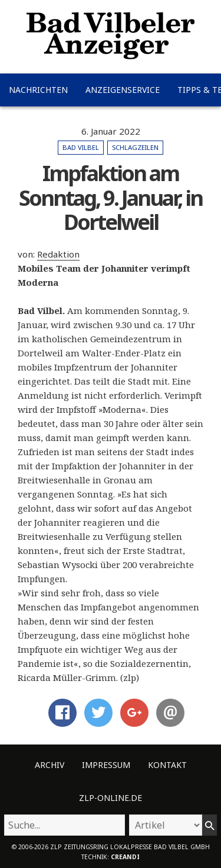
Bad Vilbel (81, 147)
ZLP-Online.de (111, 798)
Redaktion (58, 254)
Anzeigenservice (123, 90)
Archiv (50, 765)
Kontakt (167, 765)
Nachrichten (38, 90)
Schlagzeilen (135, 147)
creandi (125, 857)
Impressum (106, 765)
